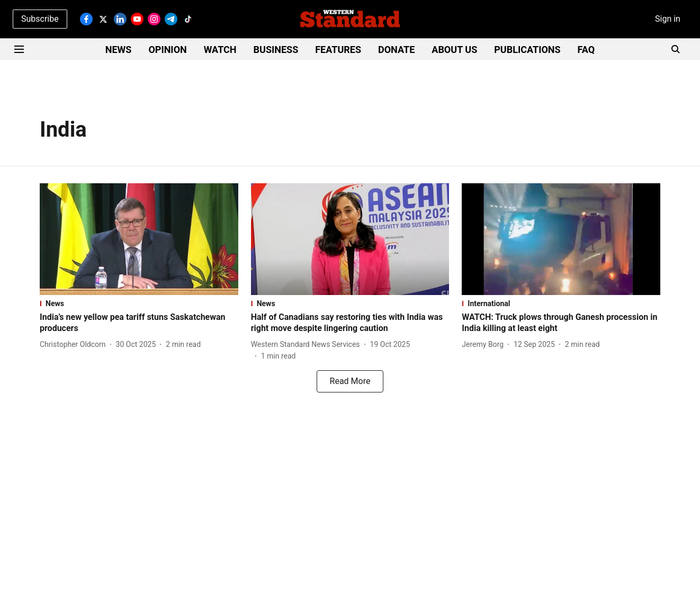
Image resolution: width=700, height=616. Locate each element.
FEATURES (338, 50)
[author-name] (75, 345)
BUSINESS (276, 50)
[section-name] (139, 303)
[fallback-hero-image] (139, 239)
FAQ (586, 50)
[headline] (139, 323)
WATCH (220, 50)
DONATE (396, 50)
